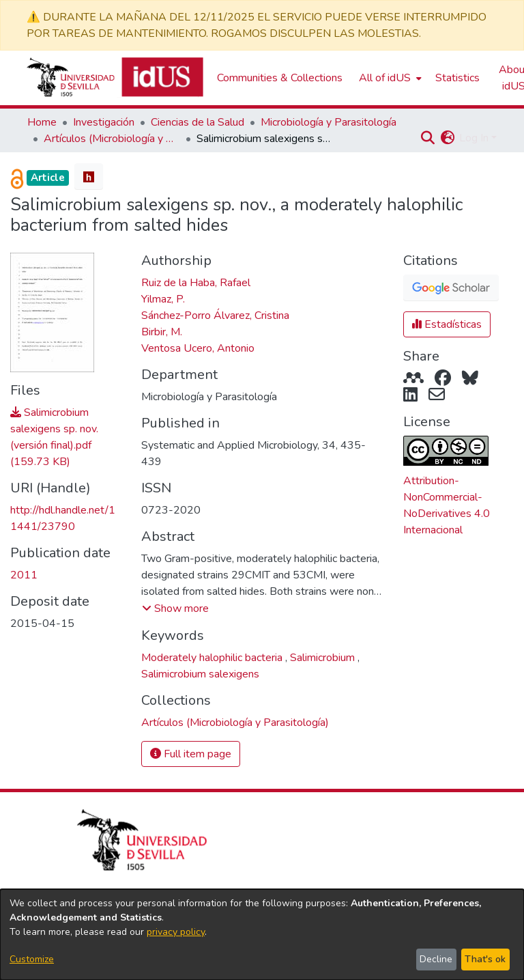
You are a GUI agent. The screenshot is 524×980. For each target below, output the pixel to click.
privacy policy (176, 932)
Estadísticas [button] (447, 324)
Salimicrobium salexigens (200, 674)
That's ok (485, 959)
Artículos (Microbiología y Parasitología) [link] (112, 139)
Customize (32, 959)
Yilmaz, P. (163, 299)
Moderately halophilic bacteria (213, 658)
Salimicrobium (324, 658)
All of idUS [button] (385, 78)
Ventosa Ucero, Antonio (198, 348)
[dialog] (262, 935)
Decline (436, 959)
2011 (24, 575)
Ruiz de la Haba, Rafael (196, 283)
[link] (235, 723)
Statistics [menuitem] (457, 78)
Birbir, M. (162, 332)
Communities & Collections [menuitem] (280, 78)
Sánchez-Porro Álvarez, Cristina (215, 316)
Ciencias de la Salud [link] (198, 122)
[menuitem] (389, 78)
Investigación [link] (104, 122)
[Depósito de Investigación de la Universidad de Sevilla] (115, 78)
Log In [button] (475, 138)
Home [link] (42, 122)
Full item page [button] (191, 754)
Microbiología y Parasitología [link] (329, 122)
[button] (427, 138)
